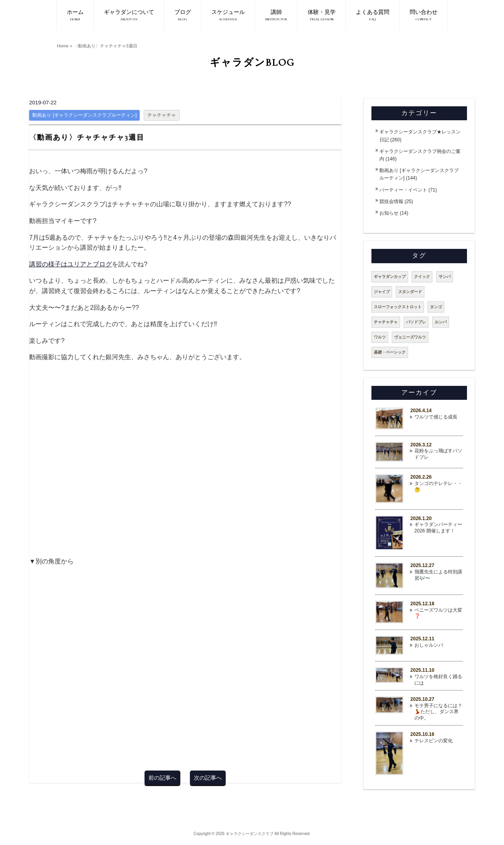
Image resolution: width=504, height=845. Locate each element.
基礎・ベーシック (390, 352)
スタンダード (410, 292)
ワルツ (380, 337)
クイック (422, 277)
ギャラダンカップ (390, 277)
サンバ (445, 277)
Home (63, 46)
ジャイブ (382, 292)
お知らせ (389, 213)
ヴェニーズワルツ (410, 337)
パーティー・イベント (403, 190)
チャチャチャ (162, 115)
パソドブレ (416, 322)
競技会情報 (391, 201)
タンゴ (436, 307)
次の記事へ (208, 778)
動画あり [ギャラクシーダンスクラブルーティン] (84, 115)
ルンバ (441, 322)
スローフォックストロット (398, 307)
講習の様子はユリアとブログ (70, 264)
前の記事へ (162, 778)
